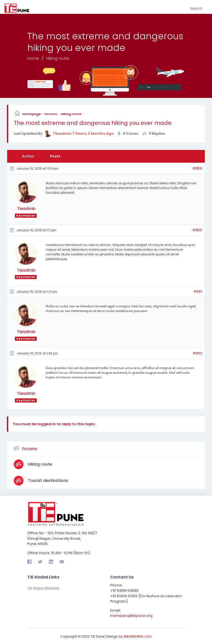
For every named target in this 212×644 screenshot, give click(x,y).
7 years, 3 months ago (93, 133)
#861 (198, 291)
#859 (197, 168)
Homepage (31, 114)
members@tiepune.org (131, 615)
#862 (197, 353)
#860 (197, 230)
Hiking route (71, 114)
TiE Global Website (43, 587)
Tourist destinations (47, 480)
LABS (138, 636)
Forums (51, 114)
